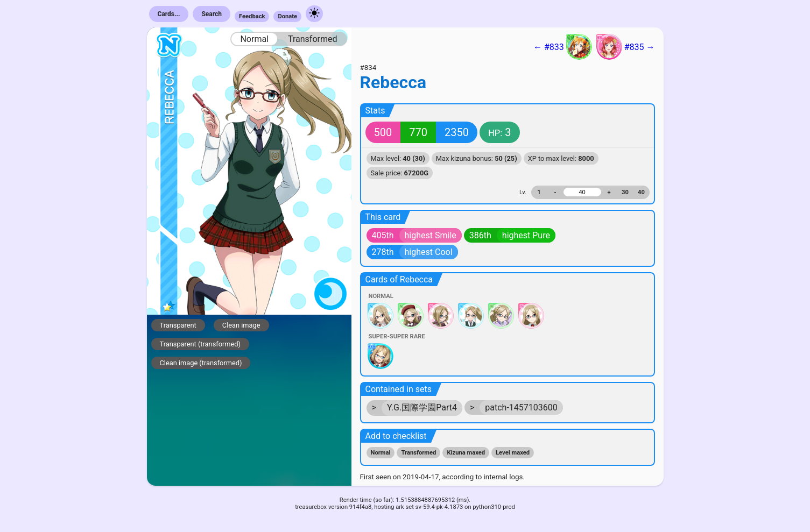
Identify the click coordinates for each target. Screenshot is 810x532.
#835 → (626, 47)
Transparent (178, 325)
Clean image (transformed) (201, 363)
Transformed (313, 39)
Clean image (241, 325)
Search (212, 14)
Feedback (252, 16)
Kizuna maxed (466, 453)
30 (625, 192)
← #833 (563, 47)
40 (641, 192)
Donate (287, 16)
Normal (254, 39)
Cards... (169, 14)
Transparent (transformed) (200, 344)
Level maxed (513, 453)
